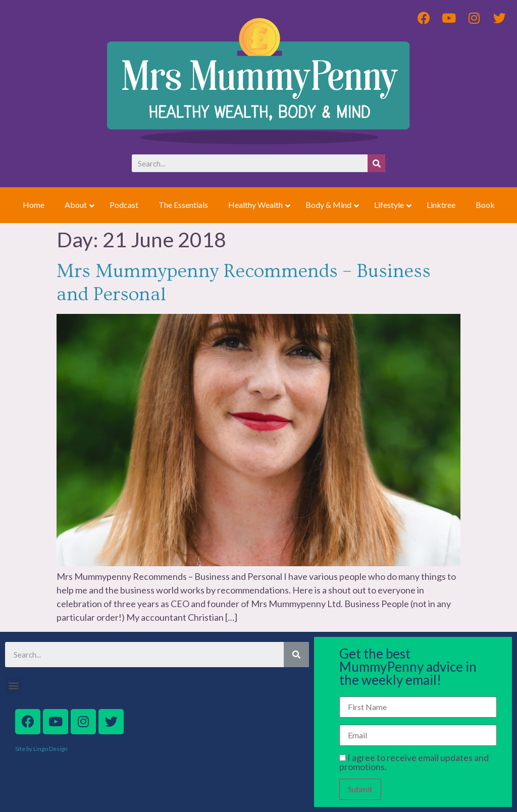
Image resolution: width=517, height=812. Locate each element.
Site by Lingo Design (41, 749)
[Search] (376, 163)
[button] (13, 686)
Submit (360, 789)
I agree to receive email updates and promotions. (414, 762)
